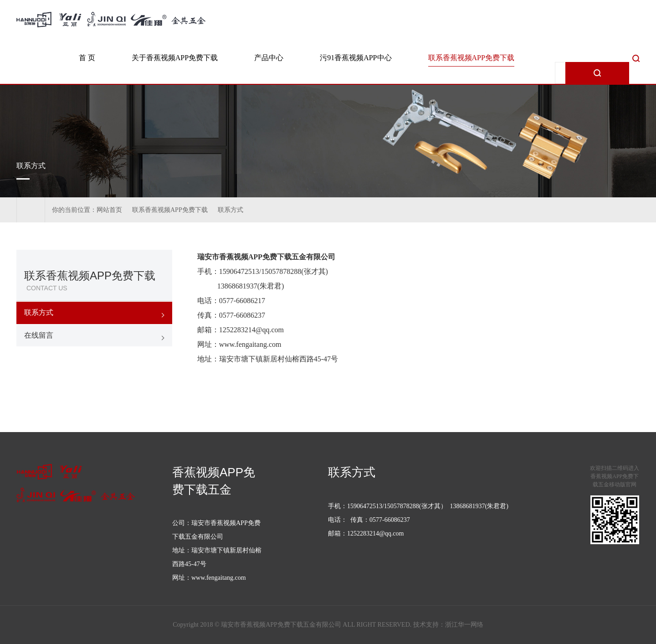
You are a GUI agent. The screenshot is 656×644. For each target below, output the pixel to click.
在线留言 (39, 335)
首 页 (87, 58)
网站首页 (109, 210)
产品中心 (269, 58)
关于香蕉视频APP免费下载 (175, 58)
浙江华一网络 (464, 625)
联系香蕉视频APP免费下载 (471, 58)
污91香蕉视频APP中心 (356, 58)
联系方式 (231, 210)
